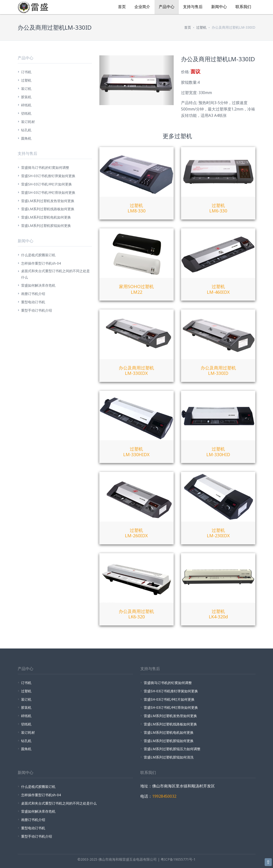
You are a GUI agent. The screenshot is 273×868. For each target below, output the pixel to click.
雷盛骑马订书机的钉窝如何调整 (45, 167)
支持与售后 (193, 7)
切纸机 (26, 113)
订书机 (26, 72)
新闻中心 (219, 7)
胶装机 (26, 97)
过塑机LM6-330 (218, 208)
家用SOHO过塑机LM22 (136, 289)
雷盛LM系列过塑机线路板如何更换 (48, 209)
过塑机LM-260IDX (136, 533)
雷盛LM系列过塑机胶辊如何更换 (46, 226)
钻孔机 (26, 130)
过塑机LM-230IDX (218, 533)
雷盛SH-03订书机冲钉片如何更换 (46, 184)
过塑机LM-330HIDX (136, 452)
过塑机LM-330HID (218, 452)
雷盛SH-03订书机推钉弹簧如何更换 (48, 176)
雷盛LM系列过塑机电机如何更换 (46, 217)
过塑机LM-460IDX (218, 289)
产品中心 (167, 7)
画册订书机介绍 (33, 294)
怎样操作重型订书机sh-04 (41, 263)
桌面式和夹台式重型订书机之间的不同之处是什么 (55, 274)
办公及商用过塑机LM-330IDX (136, 371)
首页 (122, 7)
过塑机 (201, 27)
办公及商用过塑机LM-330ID (218, 371)
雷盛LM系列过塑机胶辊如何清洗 (169, 757)
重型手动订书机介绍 (37, 310)
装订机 (26, 89)
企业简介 (142, 7)
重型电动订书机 (33, 302)
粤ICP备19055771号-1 (178, 859)
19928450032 (164, 796)
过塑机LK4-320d (218, 614)
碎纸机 (26, 105)
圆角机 (26, 138)
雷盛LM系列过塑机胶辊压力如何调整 (172, 749)
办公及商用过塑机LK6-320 (136, 614)
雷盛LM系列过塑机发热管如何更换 (48, 201)
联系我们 (243, 7)
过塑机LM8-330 (136, 208)
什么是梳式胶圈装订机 (38, 255)
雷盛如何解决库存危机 (38, 285)
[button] (105, 80)
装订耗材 (28, 122)
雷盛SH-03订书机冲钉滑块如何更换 (48, 192)
